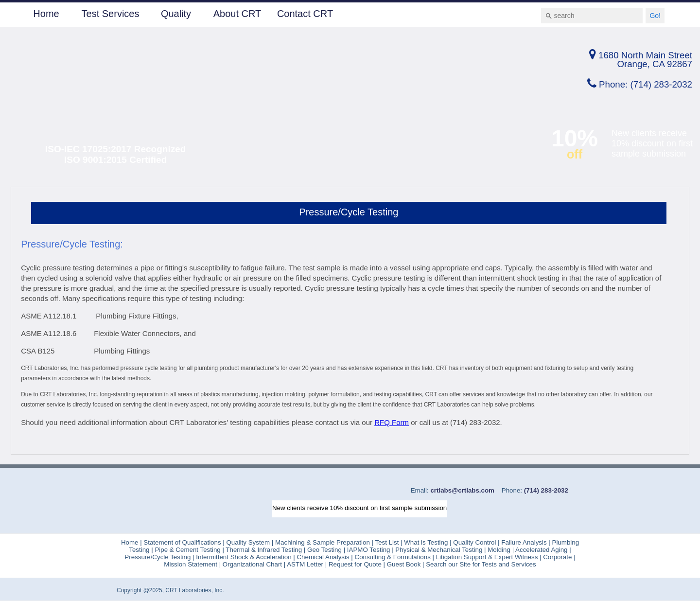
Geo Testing (324, 550)
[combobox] (592, 16)
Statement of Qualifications (182, 542)
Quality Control (474, 542)
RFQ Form (392, 422)
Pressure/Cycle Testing (157, 557)
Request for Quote (355, 564)
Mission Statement (191, 564)
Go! (655, 16)
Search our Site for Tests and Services (480, 564)
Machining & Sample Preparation (324, 542)
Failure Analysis (524, 542)
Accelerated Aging (541, 550)
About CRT (237, 14)
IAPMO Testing (367, 550)
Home (46, 14)
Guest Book (404, 564)
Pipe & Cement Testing (188, 550)
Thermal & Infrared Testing (263, 550)
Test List (387, 542)
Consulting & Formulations (394, 557)
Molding (499, 550)
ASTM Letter (305, 564)
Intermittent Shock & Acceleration (245, 557)
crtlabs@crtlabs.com (462, 490)
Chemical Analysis (323, 557)
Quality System (248, 542)
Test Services (111, 14)
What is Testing (425, 542)
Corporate (557, 557)
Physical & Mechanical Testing (439, 550)
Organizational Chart (251, 564)
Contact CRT (305, 14)
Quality (176, 14)
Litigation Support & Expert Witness (487, 557)
